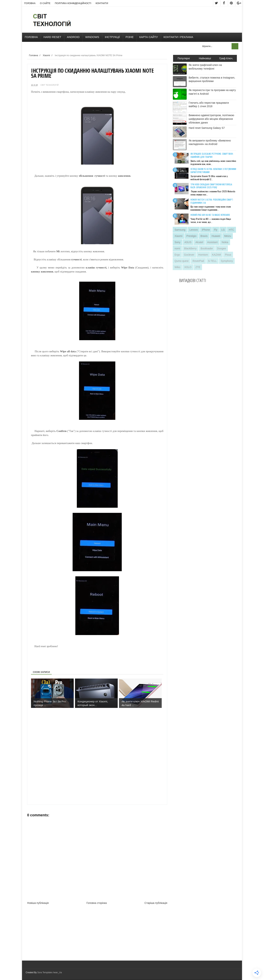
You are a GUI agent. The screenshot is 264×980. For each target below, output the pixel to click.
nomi (177, 248)
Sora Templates (45, 972)
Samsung (180, 230)
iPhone (206, 230)
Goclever (189, 255)
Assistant (212, 242)
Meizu (228, 236)
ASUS (188, 242)
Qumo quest (181, 261)
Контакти (102, 3)
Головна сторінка (97, 903)
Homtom (203, 255)
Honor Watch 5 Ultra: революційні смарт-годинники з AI (212, 201)
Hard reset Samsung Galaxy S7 (207, 128)
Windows (92, 37)
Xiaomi (178, 236)
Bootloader (207, 248)
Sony (177, 242)
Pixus (228, 255)
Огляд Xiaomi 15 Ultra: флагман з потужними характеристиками (213, 170)
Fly (216, 230)
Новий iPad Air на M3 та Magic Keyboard (210, 215)
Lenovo (194, 230)
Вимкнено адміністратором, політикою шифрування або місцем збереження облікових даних (211, 119)
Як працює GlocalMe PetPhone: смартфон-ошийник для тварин (212, 155)
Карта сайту (149, 37)
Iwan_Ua (57, 972)
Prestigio (191, 236)
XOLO (188, 267)
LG (223, 230)
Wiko (177, 267)
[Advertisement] (98, 657)
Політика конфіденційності (73, 3)
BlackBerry (190, 248)
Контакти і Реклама (178, 37)
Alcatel (199, 242)
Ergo (177, 255)
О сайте (45, 3)
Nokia (225, 242)
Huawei (216, 236)
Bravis (204, 236)
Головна (30, 3)
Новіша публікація (38, 903)
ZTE (198, 267)
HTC (231, 230)
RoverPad (198, 261)
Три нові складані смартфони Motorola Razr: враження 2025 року (211, 186)
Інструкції (112, 37)
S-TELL (212, 261)
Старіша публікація (156, 903)
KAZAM (217, 255)
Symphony (227, 261)
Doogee (222, 248)
